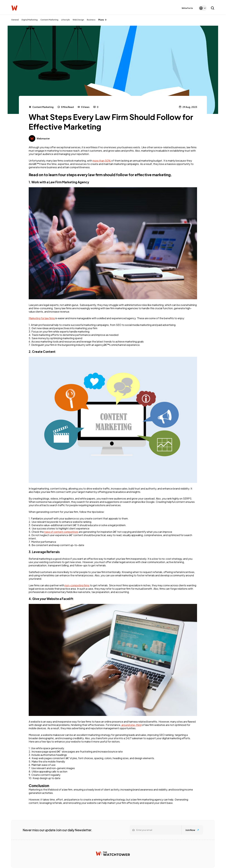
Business (91, 20)
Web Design (78, 20)
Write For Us (187, 8)
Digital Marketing (30, 20)
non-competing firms (77, 585)
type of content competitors (61, 532)
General (15, 20)
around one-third (131, 725)
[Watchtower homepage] (113, 854)
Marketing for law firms (42, 318)
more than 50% (102, 161)
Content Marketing (49, 20)
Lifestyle (65, 20)
